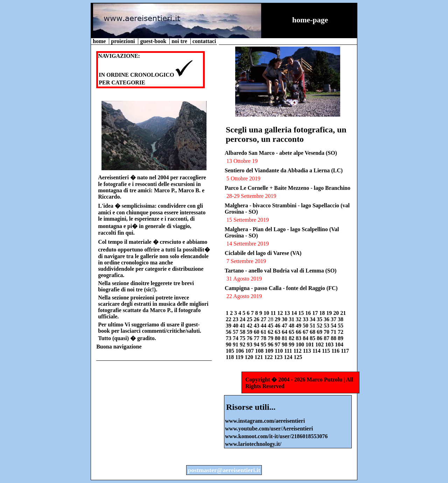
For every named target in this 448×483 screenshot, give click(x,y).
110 (279, 351)
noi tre (180, 41)
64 (285, 332)
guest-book (154, 41)
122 (269, 357)
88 (334, 338)
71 (334, 332)
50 (306, 326)
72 (341, 332)
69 (320, 332)
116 (336, 351)
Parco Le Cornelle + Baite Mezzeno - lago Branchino (288, 188)
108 (260, 351)
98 (285, 344)
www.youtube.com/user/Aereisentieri (269, 429)
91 (236, 344)
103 (330, 344)
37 (334, 319)
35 (320, 319)
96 (271, 344)
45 (271, 326)
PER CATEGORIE (122, 82)
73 (229, 338)
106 (240, 351)
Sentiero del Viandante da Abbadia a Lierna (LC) (284, 170)
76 (250, 338)
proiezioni (124, 41)
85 (313, 338)
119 (240, 357)
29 (278, 319)
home (100, 41)
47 (285, 326)
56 (229, 332)
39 (229, 326)
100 (301, 344)
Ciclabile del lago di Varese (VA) (263, 253)
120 (250, 357)
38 (341, 319)
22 (229, 319)
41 (243, 326)
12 (281, 313)
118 (230, 357)
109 (270, 351)
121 (259, 357)
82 (292, 338)
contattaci (204, 41)
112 (298, 351)
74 (236, 338)
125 (298, 357)
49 (299, 326)
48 (292, 326)
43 (257, 326)
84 (306, 338)
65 (292, 332)
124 (289, 357)
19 (330, 313)
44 (264, 326)
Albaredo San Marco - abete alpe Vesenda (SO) (281, 153)
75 (243, 338)
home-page (310, 20)
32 (299, 319)
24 (243, 319)
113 (308, 351)
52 (320, 326)
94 (257, 344)
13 (288, 313)
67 (306, 332)
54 (334, 326)
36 (327, 319)
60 (257, 332)
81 (285, 338)
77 (257, 338)
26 (257, 319)
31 (292, 319)
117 (345, 351)
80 (278, 338)
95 (264, 344)
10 (267, 313)
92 (243, 344)
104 (339, 344)
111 (289, 351)
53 (327, 326)
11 (274, 313)
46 (278, 326)
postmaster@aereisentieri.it (224, 470)
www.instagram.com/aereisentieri (265, 421)
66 (299, 332)
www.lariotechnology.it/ (253, 444)
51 (313, 326)
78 (264, 338)
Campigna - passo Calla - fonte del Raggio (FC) (281, 288)
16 (309, 313)
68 (313, 332)
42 (250, 326)
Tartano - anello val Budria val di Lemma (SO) (281, 271)
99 (292, 344)
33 (306, 319)
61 (264, 332)
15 (302, 313)
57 (236, 332)
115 (327, 351)
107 (250, 351)
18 (323, 313)
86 (320, 338)
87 (327, 338)
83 (299, 338)
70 (327, 332)
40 (236, 326)
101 (310, 344)
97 (278, 344)
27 (264, 319)
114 (317, 351)
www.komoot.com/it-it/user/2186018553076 (276, 436)
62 (271, 332)
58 (243, 332)
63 (278, 332)
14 (295, 313)
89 (341, 338)
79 (271, 338)
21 (343, 313)
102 (320, 344)
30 (285, 319)
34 (313, 319)
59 (250, 332)
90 (229, 344)
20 (337, 313)
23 (236, 319)
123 (279, 357)
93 (250, 344)
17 (316, 313)
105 (231, 351)
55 (341, 326)
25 (250, 319)
